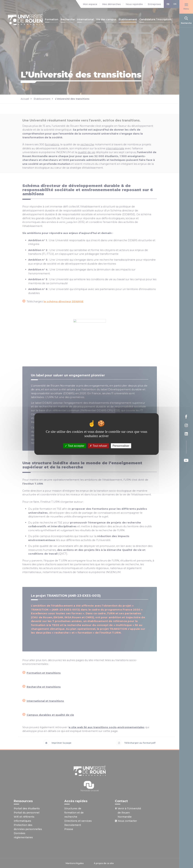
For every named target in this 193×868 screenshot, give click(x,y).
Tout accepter (75, 446)
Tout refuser (98, 446)
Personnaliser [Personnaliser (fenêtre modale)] (121, 446)
